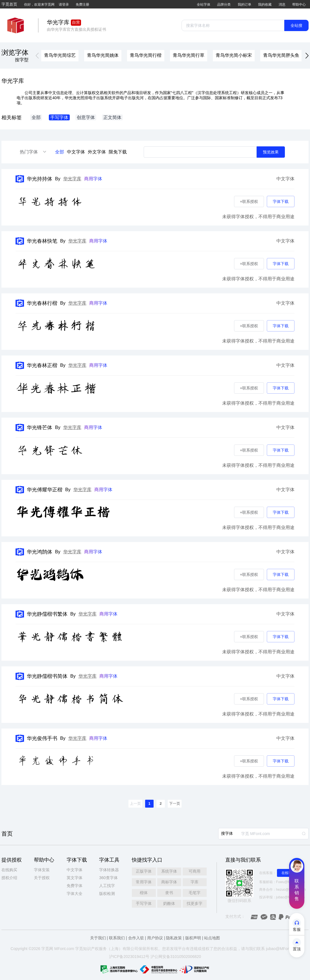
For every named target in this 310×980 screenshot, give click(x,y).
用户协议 (155, 938)
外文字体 (97, 152)
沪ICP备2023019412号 (129, 957)
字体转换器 (109, 870)
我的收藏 (265, 5)
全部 (60, 152)
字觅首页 (9, 4)
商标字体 (169, 882)
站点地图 (212, 938)
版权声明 (193, 938)
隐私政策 (174, 938)
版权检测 (107, 894)
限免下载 (118, 152)
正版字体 (144, 871)
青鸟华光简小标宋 (234, 55)
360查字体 (108, 878)
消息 (282, 5)
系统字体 (169, 871)
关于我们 (98, 938)
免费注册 (82, 5)
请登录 (64, 5)
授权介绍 (9, 878)
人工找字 (107, 886)
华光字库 (72, 179)
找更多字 (195, 903)
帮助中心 (299, 5)
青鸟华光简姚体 (103, 55)
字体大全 (75, 894)
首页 (7, 834)
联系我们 (117, 938)
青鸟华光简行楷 (146, 55)
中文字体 (76, 152)
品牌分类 (224, 5)
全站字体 (204, 5)
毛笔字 (195, 893)
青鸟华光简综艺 (60, 55)
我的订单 (244, 5)
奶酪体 (169, 903)
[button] (37, 56)
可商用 (195, 871)
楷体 (144, 893)
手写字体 (144, 903)
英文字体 (75, 878)
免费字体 (75, 886)
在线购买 (9, 870)
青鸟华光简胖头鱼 (281, 55)
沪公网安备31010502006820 (176, 957)
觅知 (83, 949)
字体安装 (42, 870)
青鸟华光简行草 (189, 55)
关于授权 (42, 878)
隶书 (169, 893)
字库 (195, 882)
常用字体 (144, 882)
